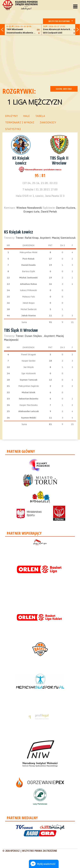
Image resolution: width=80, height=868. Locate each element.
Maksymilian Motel (29, 252)
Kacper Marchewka (29, 405)
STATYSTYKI (13, 129)
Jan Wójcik (29, 367)
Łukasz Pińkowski (29, 290)
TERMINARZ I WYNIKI (20, 122)
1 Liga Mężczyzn (35, 102)
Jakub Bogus (29, 303)
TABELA (40, 116)
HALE (27, 116)
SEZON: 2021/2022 (64, 89)
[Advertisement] (41, 60)
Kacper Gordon (29, 361)
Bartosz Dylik (29, 271)
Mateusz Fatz (29, 297)
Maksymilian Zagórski (29, 386)
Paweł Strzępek (29, 354)
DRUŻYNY (11, 116)
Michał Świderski (29, 309)
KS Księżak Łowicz (21, 160)
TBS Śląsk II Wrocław (59, 160)
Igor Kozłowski (29, 373)
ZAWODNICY (48, 122)
